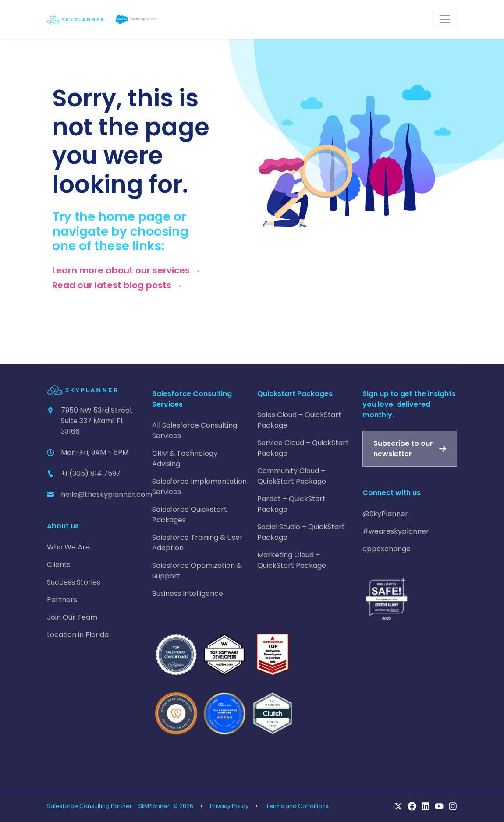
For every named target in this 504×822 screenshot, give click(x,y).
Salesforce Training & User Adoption (197, 543)
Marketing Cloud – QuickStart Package (292, 560)
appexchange (387, 549)
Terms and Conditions (297, 806)
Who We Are (68, 547)
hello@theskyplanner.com (106, 494)
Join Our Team (72, 617)
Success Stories (74, 582)
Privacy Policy (229, 806)
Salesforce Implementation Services (199, 487)
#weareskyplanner (396, 531)
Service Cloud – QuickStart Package (303, 448)
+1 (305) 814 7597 (91, 473)
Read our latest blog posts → (117, 285)
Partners (62, 600)
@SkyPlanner (385, 514)
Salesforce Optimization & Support (197, 571)
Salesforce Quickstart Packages (190, 515)
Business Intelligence (188, 593)
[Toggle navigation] (445, 19)
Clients (59, 565)
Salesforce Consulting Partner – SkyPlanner (108, 806)
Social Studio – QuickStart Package (301, 532)
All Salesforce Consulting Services (195, 430)
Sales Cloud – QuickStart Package (299, 420)
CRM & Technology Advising (185, 459)
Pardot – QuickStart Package (291, 504)
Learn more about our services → (126, 270)
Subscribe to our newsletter (403, 448)
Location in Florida (78, 635)
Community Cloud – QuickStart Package (292, 476)
